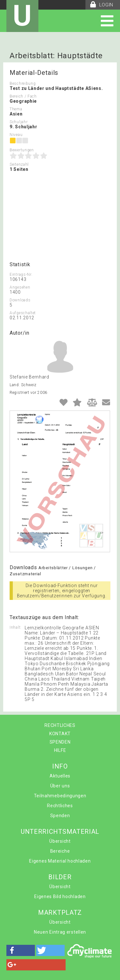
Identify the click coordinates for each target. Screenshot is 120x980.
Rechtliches (60, 806)
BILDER (60, 877)
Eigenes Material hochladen (60, 861)
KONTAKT (60, 734)
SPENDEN (60, 742)
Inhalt (15, 627)
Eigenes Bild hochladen (60, 896)
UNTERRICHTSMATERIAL (60, 832)
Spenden (60, 816)
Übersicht (60, 841)
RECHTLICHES (60, 725)
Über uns (60, 786)
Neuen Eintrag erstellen (60, 932)
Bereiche (60, 851)
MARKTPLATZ (60, 912)
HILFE (60, 750)
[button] (21, 950)
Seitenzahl (19, 164)
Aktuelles (60, 776)
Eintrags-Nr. (21, 275)
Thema (16, 109)
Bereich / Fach (23, 96)
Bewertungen (22, 150)
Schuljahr (19, 122)
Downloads (20, 300)
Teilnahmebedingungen (60, 796)
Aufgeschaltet (23, 313)
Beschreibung (23, 84)
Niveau (16, 135)
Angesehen (20, 287)
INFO (60, 766)
